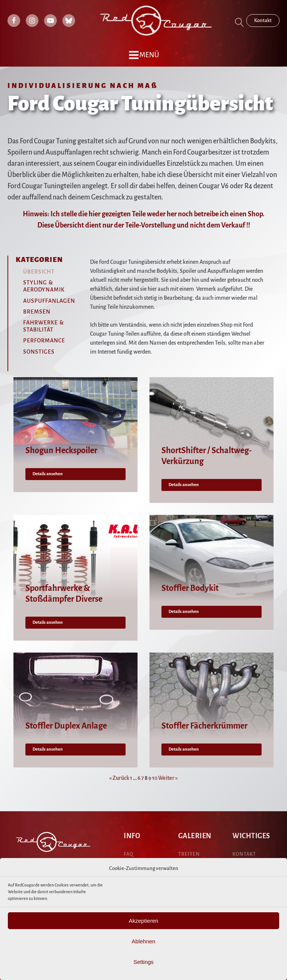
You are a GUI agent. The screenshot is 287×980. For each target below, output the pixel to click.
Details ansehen (48, 474)
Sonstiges (39, 352)
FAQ (129, 854)
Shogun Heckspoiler (61, 451)
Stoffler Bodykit (190, 588)
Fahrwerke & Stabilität (44, 326)
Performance (44, 341)
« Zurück (119, 778)
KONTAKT (244, 854)
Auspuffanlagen (49, 301)
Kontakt (263, 20)
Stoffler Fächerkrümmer (204, 726)
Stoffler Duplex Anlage (66, 726)
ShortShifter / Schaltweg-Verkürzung (206, 456)
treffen (189, 854)
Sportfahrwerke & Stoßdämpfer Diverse (64, 594)
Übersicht (39, 272)
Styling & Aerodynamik (44, 286)
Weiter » (168, 778)
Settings (143, 962)
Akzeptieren (143, 921)
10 (155, 778)
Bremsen (37, 312)
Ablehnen (143, 941)
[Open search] (240, 22)
